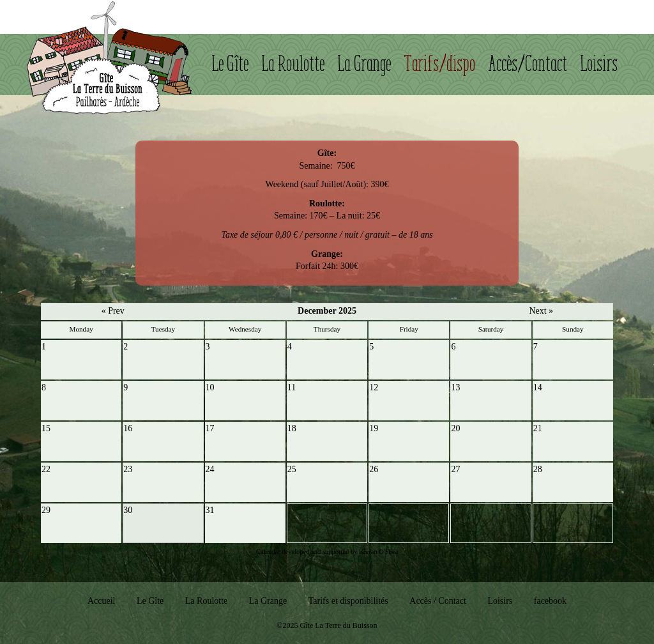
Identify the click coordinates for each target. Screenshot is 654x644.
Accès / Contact (438, 601)
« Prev (113, 311)
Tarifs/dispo (440, 64)
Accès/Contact (528, 64)
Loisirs (599, 64)
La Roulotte (293, 64)
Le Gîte (231, 64)
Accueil (102, 601)
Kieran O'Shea (378, 552)
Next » (541, 311)
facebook (550, 601)
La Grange (365, 64)
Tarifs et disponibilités (348, 601)
